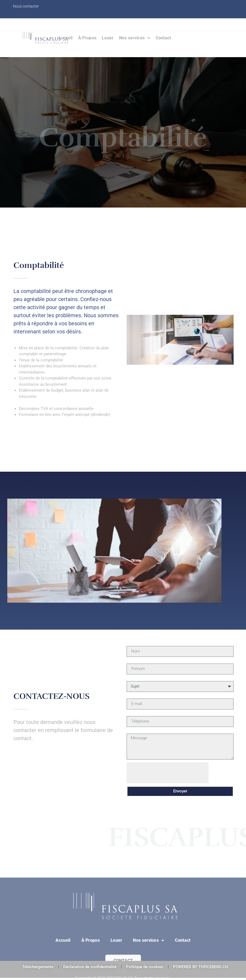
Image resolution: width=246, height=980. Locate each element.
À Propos (87, 38)
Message (135, 732)
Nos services (135, 38)
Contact (163, 38)
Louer (108, 38)
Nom (131, 644)
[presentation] (168, 773)
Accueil (65, 38)
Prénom (134, 662)
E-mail (132, 697)
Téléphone (136, 714)
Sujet (131, 679)
